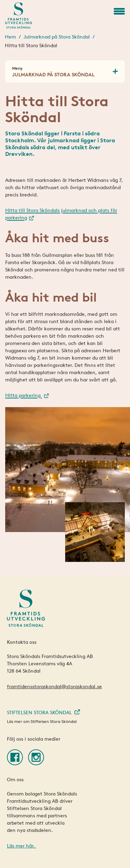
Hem (10, 37)
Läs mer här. (22, 846)
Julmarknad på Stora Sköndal (57, 37)
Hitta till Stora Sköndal (31, 45)
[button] (119, 11)
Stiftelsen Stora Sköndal (39, 712)
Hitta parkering (24, 395)
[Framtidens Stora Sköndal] (19, 15)
